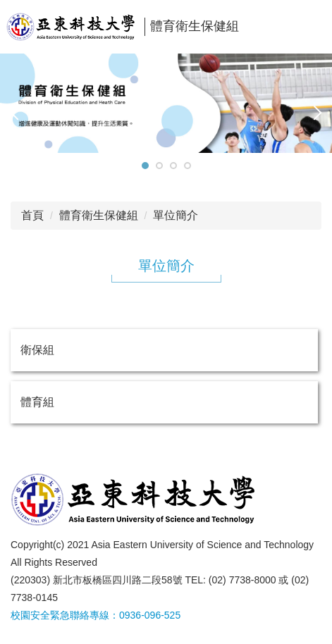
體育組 (37, 402)
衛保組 (37, 350)
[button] (18, 113)
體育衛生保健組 (99, 215)
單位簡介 (176, 215)
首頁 (32, 215)
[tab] (145, 166)
